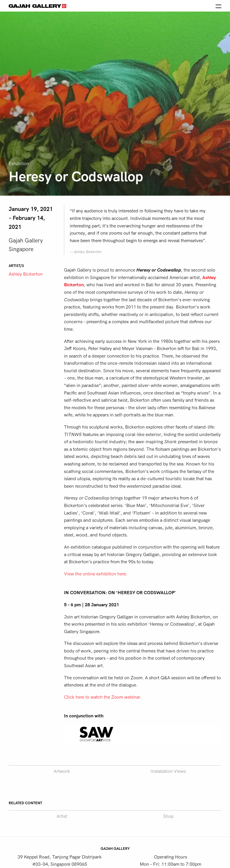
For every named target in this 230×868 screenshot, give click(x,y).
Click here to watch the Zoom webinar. (103, 697)
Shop (168, 816)
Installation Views (168, 771)
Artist (62, 816)
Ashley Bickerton (26, 274)
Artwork (62, 771)
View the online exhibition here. (96, 574)
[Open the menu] (218, 6)
